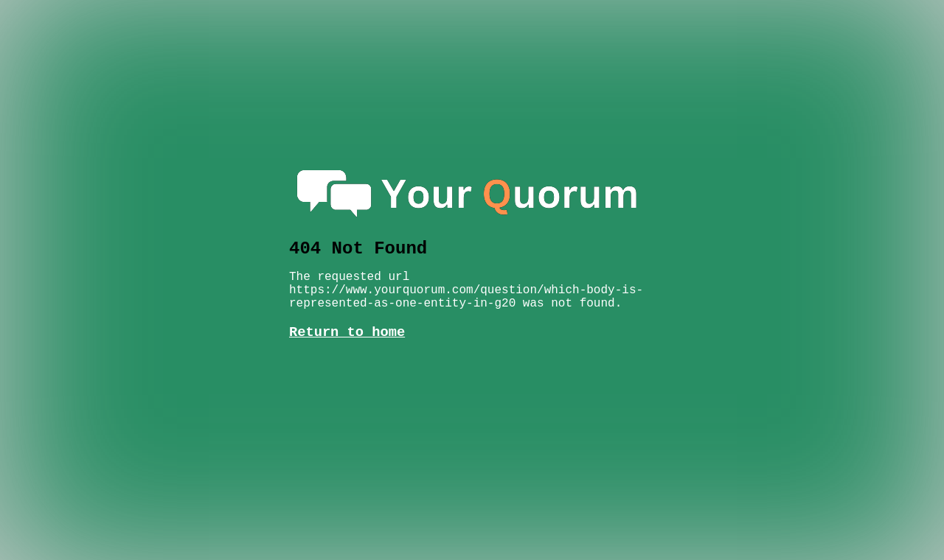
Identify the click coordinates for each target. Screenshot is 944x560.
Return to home (347, 318)
